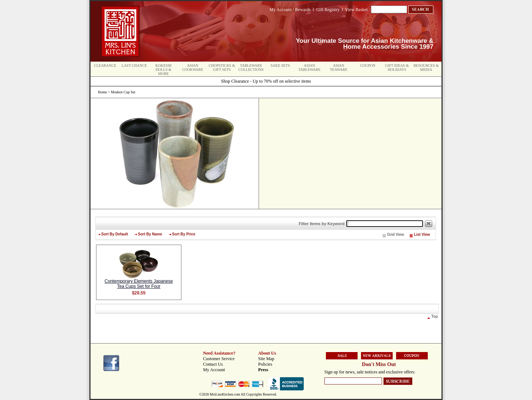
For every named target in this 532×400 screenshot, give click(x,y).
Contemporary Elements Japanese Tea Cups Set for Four (139, 284)
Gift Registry (328, 10)
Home (102, 92)
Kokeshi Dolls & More (164, 70)
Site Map (266, 359)
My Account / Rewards (290, 10)
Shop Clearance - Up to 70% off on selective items (266, 81)
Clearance (105, 65)
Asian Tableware (310, 68)
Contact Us (213, 364)
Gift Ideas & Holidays (397, 68)
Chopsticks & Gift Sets (222, 68)
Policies (265, 364)
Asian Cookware (193, 68)
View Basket (356, 10)
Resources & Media (426, 68)
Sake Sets (280, 65)
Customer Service (219, 359)
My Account (214, 370)
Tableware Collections (251, 68)
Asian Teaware (339, 68)
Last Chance (134, 65)
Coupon (368, 65)
